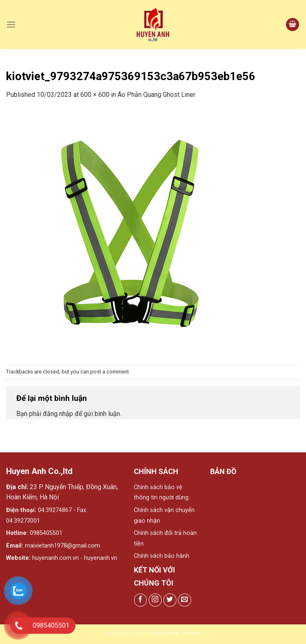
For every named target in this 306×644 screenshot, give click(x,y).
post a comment (110, 372)
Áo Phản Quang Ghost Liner (156, 95)
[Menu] (11, 24)
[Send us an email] (185, 600)
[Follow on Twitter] (170, 600)
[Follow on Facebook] (141, 600)
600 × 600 (95, 95)
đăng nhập (58, 414)
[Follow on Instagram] (155, 600)
